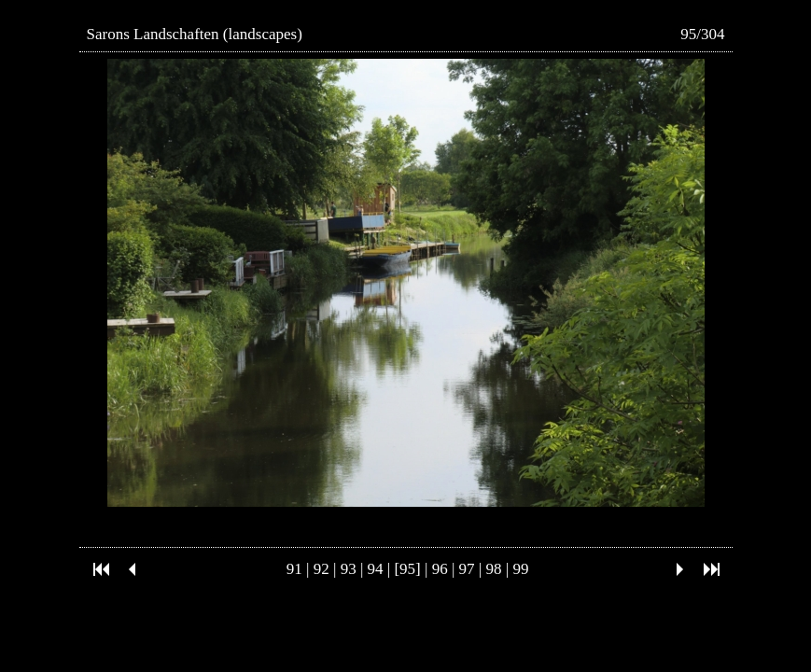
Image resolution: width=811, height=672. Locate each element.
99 (520, 569)
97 (467, 569)
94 (376, 569)
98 (494, 569)
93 (349, 569)
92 (322, 569)
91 (294, 569)
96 (440, 569)
